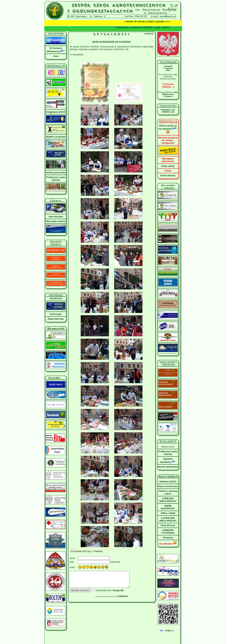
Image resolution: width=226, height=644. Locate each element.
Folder (168, 171)
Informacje (56, 314)
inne (56, 56)
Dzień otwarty (168, 175)
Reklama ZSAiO (168, 482)
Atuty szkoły (168, 166)
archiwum (149, 34)
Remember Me (103, 594)
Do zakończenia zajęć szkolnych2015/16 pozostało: (168, 77)
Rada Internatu (56, 319)
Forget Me (118, 594)
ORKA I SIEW (168, 513)
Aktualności (56, 298)
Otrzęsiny (168, 538)
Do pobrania (168, 544)
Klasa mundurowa (168, 486)
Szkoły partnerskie (56, 172)
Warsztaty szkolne (56, 221)
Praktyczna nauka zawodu (56, 179)
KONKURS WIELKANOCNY (168, 500)
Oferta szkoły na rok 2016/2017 (168, 129)
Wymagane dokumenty (168, 160)
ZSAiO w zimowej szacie (168, 492)
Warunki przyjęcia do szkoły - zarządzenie (168, 140)
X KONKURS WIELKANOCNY (168, 519)
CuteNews (123, 599)
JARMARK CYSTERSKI (168, 531)
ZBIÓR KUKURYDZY (168, 507)
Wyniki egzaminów (168, 467)
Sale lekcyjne (56, 217)
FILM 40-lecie (168, 525)
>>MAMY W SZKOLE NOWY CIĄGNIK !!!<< (151, 22)
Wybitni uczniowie (56, 137)
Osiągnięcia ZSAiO (56, 112)
